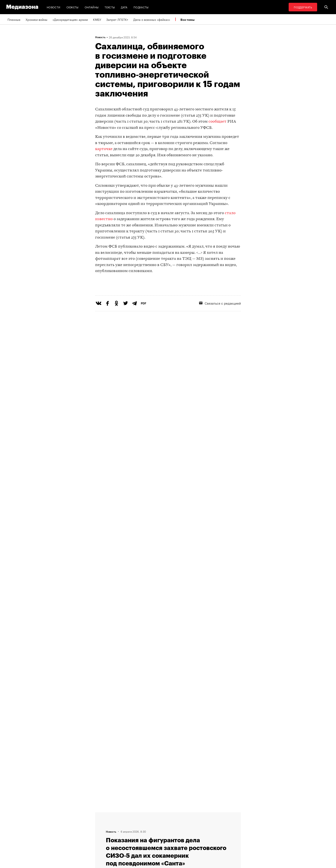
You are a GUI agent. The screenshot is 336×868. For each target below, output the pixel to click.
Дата (124, 7)
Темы (100, 838)
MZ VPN (155, 830)
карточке (104, 149)
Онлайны (92, 7)
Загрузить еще (168, 685)
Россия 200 (158, 838)
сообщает (217, 122)
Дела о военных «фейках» (152, 19)
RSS (154, 814)
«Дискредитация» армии (70, 19)
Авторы (102, 830)
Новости (54, 7)
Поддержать (303, 7)
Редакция (103, 814)
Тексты (110, 7)
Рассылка (156, 822)
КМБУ (97, 19)
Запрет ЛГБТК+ (117, 19)
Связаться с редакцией (220, 320)
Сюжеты (73, 7)
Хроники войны (36, 19)
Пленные (14, 19)
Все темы (187, 20)
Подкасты (141, 7)
